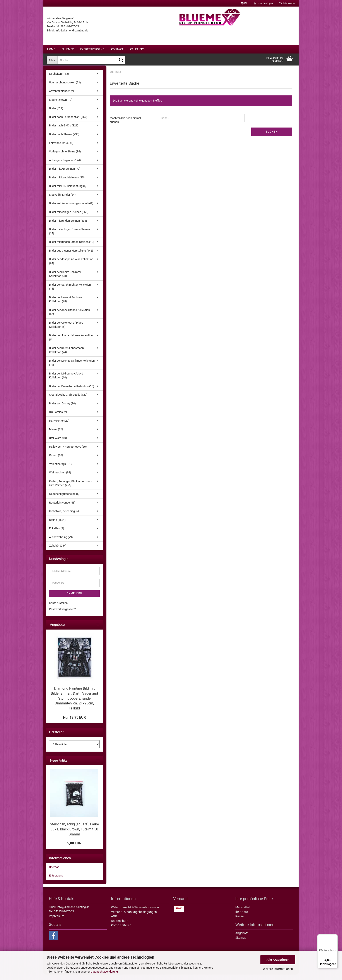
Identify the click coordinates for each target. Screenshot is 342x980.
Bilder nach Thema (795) (64, 140)
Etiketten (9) (57, 534)
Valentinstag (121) (60, 469)
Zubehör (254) (58, 551)
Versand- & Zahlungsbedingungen (134, 917)
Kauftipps (137, 49)
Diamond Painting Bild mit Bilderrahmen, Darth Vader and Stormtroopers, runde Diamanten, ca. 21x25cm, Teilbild (74, 704)
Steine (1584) (57, 525)
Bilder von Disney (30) (62, 409)
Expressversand (92, 49)
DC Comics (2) (58, 417)
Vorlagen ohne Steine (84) (65, 157)
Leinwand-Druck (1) (61, 148)
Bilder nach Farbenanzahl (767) (68, 122)
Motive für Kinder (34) (62, 200)
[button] (244, 3)
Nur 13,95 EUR (74, 723)
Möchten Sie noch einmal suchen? (125, 126)
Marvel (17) (56, 435)
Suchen (272, 137)
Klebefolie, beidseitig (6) (64, 517)
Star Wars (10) (58, 443)
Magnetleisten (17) (61, 105)
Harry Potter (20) (59, 426)
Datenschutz (120, 926)
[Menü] (335, 937)
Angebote (242, 939)
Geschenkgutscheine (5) (64, 499)
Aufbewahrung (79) (61, 543)
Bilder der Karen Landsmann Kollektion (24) (66, 355)
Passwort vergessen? (62, 615)
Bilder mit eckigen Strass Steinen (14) (69, 237)
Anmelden (74, 599)
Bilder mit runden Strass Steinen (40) (72, 247)
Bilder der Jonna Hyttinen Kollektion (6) (71, 343)
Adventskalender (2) (62, 96)
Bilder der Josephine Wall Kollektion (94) (71, 267)
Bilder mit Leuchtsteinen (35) (67, 183)
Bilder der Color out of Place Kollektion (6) (66, 330)
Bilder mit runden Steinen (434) (68, 226)
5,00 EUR (74, 849)
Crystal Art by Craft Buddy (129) (68, 400)
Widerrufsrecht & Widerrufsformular (135, 913)
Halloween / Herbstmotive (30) (68, 452)
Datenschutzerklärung (104, 972)
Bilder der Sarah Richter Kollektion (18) (70, 292)
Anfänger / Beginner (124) (65, 166)
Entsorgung (56, 881)
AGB (114, 922)
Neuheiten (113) (59, 79)
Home (51, 49)
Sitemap (54, 872)
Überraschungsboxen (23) (65, 88)
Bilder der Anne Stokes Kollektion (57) (69, 317)
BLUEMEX (68, 49)
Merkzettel (287, 3)
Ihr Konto (242, 917)
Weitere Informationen (278, 969)
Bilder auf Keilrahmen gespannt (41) (71, 209)
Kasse (239, 922)
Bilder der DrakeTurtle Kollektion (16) (72, 392)
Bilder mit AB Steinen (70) (65, 174)
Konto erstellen (58, 608)
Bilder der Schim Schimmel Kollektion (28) (66, 280)
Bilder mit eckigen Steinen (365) (69, 217)
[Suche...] (52, 60)
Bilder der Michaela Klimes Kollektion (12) (72, 368)
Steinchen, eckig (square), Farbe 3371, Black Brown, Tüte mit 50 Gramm (74, 835)
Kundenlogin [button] (263, 3)
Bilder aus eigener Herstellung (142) (71, 256)
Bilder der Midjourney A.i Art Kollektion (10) (66, 381)
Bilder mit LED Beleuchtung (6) (68, 191)
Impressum (56, 921)
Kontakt (117, 49)
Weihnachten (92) (60, 478)
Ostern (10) (56, 461)
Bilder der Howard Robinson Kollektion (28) (66, 305)
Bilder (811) (56, 114)
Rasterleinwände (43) (62, 508)
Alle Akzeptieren (278, 960)
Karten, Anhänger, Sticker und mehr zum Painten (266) (71, 489)
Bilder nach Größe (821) (64, 131)
